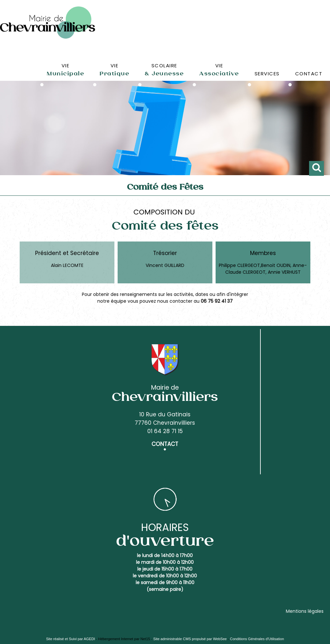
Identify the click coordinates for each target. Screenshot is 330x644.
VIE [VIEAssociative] (219, 70)
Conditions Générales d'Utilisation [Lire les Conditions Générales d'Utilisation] (257, 639)
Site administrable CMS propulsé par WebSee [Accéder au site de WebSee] (190, 639)
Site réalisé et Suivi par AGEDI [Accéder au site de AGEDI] (71, 639)
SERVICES (267, 74)
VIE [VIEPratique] (114, 70)
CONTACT (309, 74)
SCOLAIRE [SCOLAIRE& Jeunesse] (164, 70)
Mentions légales (305, 611)
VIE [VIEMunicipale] (65, 70)
